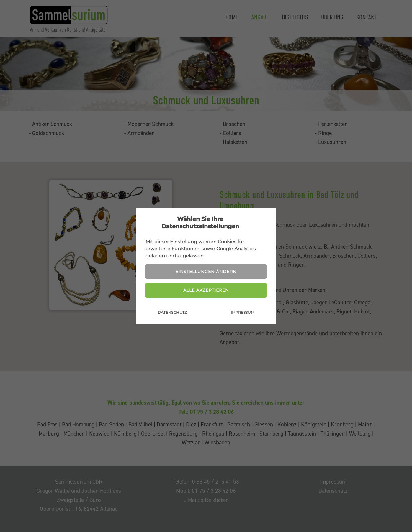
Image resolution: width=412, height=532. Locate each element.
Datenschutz (173, 312)
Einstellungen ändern (206, 272)
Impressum (242, 312)
